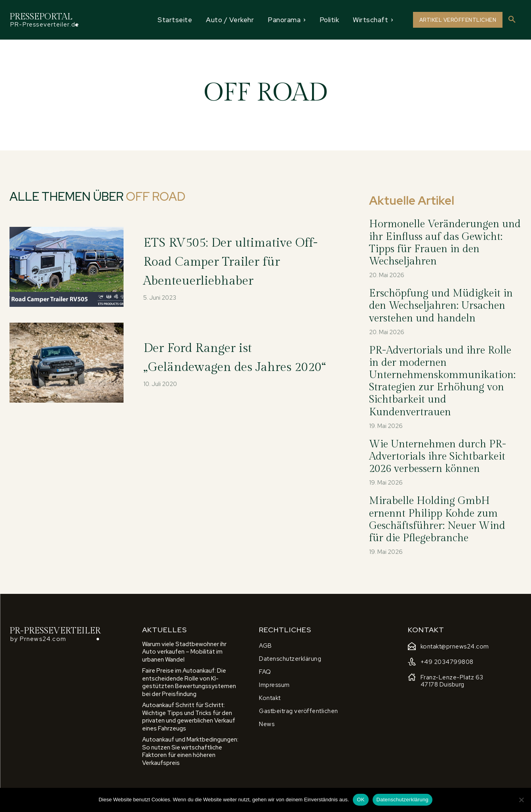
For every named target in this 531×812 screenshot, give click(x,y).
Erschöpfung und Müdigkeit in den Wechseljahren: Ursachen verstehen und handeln (441, 306)
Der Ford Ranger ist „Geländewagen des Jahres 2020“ (239, 357)
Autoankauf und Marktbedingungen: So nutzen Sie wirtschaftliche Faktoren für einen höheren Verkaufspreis (190, 751)
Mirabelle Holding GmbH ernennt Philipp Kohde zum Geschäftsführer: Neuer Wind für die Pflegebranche (437, 519)
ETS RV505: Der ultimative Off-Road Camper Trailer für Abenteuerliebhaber (239, 261)
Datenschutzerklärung (403, 800)
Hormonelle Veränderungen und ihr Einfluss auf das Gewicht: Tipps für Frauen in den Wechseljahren (445, 243)
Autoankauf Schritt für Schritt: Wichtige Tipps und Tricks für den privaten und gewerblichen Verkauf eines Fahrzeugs (189, 717)
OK (361, 800)
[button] (512, 20)
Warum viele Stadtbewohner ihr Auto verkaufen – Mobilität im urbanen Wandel (184, 652)
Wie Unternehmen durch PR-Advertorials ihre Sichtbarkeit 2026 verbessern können (438, 456)
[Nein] (521, 800)
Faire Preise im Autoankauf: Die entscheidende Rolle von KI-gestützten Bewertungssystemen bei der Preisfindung (189, 682)
